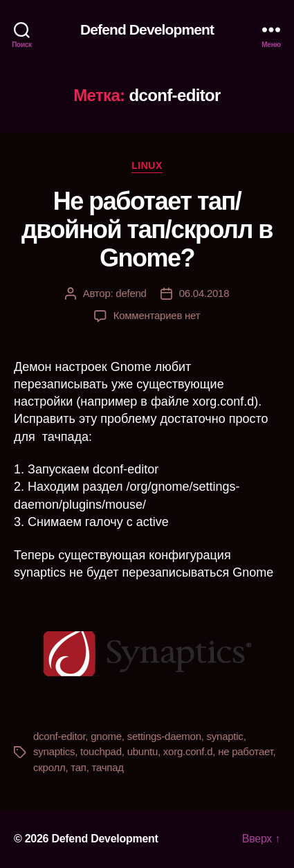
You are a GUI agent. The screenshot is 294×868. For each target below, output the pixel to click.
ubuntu (143, 751)
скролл (49, 767)
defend (131, 293)
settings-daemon (164, 736)
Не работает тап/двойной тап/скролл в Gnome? (147, 229)
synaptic (225, 736)
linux (147, 165)
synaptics (54, 751)
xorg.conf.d (188, 751)
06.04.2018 (204, 293)
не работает (245, 751)
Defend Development (147, 29)
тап (78, 767)
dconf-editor (59, 736)
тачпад (108, 767)
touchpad (101, 751)
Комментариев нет (157, 315)
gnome (106, 736)
